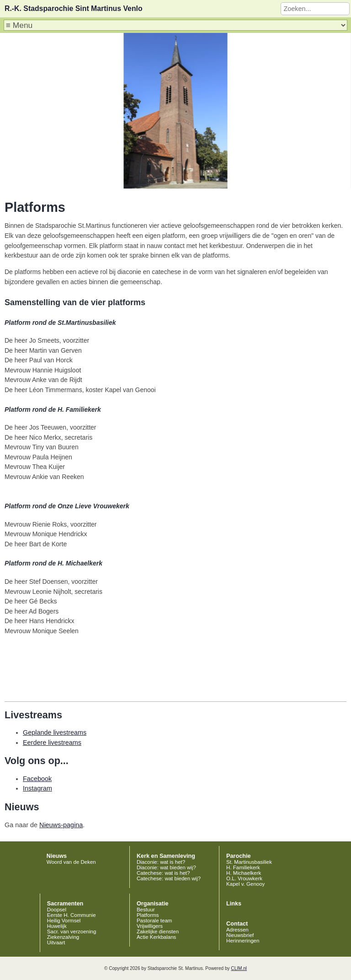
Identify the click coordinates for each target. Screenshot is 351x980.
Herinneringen (243, 941)
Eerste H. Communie (72, 915)
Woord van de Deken (71, 862)
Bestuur (146, 910)
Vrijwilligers (150, 926)
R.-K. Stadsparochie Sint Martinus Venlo (74, 8)
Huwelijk (57, 926)
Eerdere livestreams (52, 743)
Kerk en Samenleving (166, 856)
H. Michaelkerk (244, 873)
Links (234, 904)
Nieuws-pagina (61, 825)
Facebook (37, 779)
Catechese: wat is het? (163, 873)
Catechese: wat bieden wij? (169, 878)
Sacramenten (65, 904)
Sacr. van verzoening (72, 932)
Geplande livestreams (55, 732)
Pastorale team (154, 921)
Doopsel (57, 910)
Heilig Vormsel (64, 921)
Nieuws (57, 856)
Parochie (238, 856)
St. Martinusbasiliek (249, 862)
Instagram (37, 788)
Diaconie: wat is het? (161, 862)
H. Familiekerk (243, 867)
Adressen (237, 930)
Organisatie (153, 904)
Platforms (148, 915)
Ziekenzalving (63, 937)
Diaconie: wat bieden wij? (166, 867)
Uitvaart (56, 942)
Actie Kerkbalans (156, 937)
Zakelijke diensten (158, 932)
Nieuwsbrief (240, 935)
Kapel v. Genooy (245, 884)
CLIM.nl (239, 968)
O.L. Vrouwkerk (244, 878)
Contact (237, 924)
